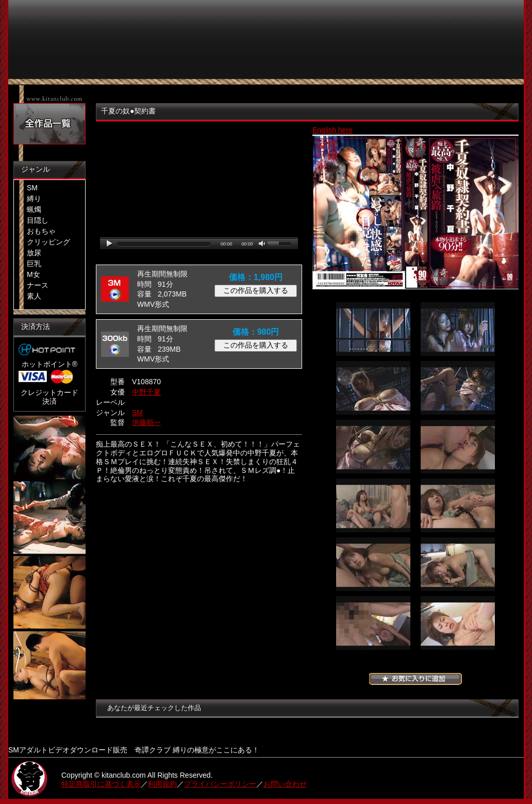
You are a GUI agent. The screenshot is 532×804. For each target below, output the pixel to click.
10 (458, 564)
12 (458, 623)
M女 (34, 274)
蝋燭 (34, 209)
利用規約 (162, 784)
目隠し (38, 220)
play (110, 244)
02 (458, 329)
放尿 (34, 253)
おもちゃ (41, 231)
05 (373, 447)
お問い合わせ (285, 784)
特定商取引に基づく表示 (101, 784)
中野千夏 (146, 392)
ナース (38, 285)
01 (373, 329)
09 (373, 564)
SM (32, 188)
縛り (34, 199)
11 (373, 623)
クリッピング (48, 242)
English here (332, 130)
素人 (34, 296)
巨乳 (34, 264)
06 (458, 447)
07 (373, 505)
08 (458, 505)
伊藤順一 (146, 422)
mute (263, 244)
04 (458, 388)
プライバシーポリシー (220, 784)
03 (373, 388)
